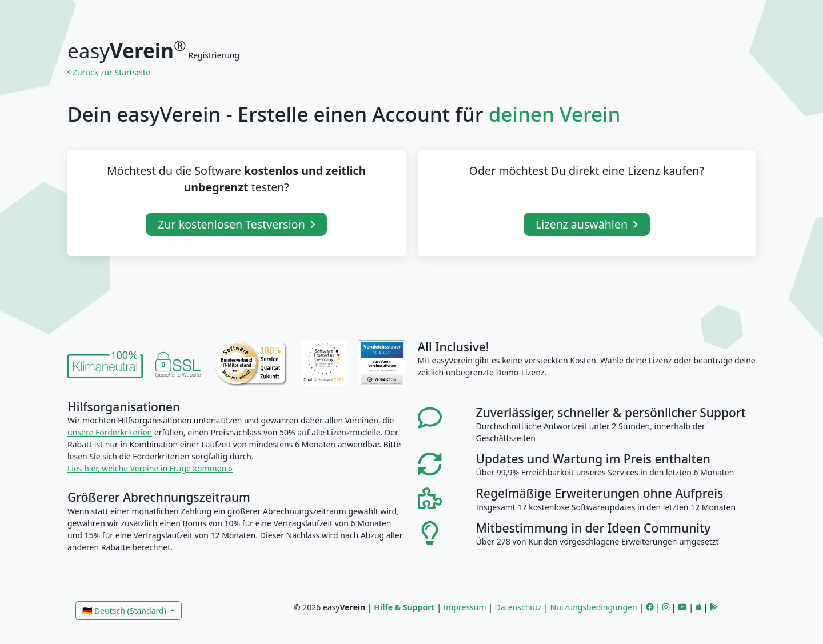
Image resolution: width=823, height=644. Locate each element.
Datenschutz (518, 607)
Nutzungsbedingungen (594, 607)
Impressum (465, 607)
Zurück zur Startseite (111, 72)
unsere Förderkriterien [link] (110, 432)
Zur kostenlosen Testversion (236, 224)
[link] (105, 363)
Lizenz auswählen (587, 224)
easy (127, 51)
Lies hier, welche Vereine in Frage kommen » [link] (150, 468)
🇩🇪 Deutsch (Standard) (125, 611)
